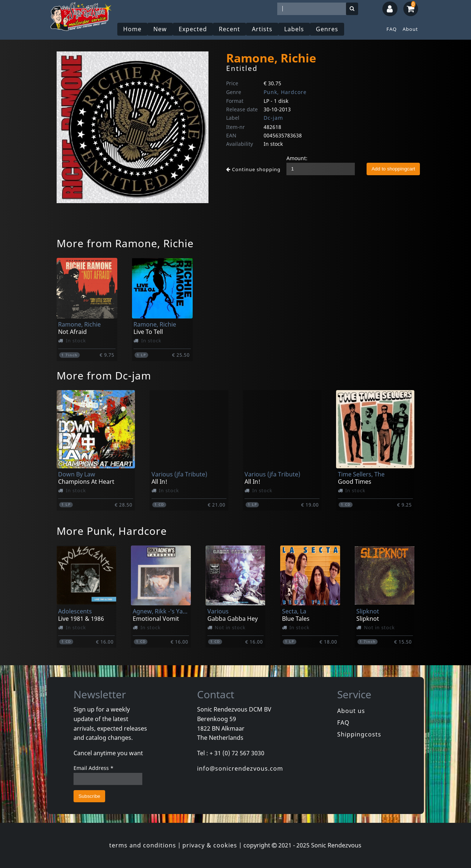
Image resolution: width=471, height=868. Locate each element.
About (410, 29)
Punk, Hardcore (285, 92)
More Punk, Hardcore (112, 531)
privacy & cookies (210, 845)
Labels (294, 29)
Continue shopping (253, 169)
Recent (229, 29)
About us (351, 711)
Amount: (297, 158)
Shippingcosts (359, 734)
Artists (262, 29)
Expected (193, 29)
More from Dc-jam (104, 375)
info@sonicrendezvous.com (240, 768)
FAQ (392, 29)
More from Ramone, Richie (125, 243)
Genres (327, 29)
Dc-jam (273, 118)
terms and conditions (143, 845)
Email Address (94, 768)
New (160, 29)
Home (132, 29)
